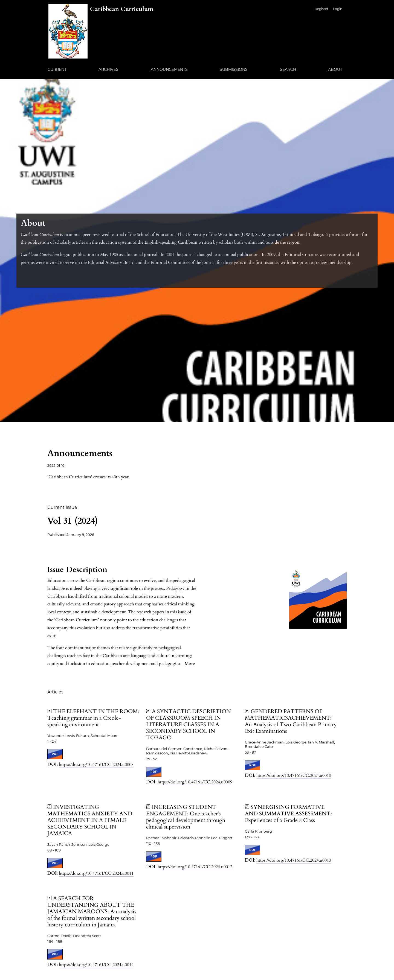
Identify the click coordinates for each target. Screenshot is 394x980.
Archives (108, 69)
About (335, 69)
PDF (55, 754)
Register (321, 9)
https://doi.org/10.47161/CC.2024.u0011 (96, 873)
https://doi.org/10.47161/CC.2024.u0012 (195, 867)
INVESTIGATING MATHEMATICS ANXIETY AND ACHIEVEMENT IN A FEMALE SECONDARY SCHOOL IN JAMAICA (90, 820)
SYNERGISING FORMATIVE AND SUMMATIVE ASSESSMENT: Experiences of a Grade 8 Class (288, 814)
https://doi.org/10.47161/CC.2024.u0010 (294, 775)
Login (338, 9)
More (190, 664)
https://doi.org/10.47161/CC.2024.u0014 (96, 965)
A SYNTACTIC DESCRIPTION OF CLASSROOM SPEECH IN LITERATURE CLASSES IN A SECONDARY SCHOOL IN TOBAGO (189, 724)
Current (57, 69)
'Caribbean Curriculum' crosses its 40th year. (89, 477)
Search (288, 69)
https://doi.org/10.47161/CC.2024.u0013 (294, 860)
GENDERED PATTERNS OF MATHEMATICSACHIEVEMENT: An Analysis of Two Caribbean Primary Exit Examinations (291, 721)
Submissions (234, 69)
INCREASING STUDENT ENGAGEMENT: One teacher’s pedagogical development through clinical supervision (186, 817)
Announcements (169, 69)
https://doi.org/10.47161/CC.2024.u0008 (96, 765)
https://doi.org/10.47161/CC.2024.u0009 (195, 782)
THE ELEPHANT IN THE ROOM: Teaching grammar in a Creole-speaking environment (93, 718)
